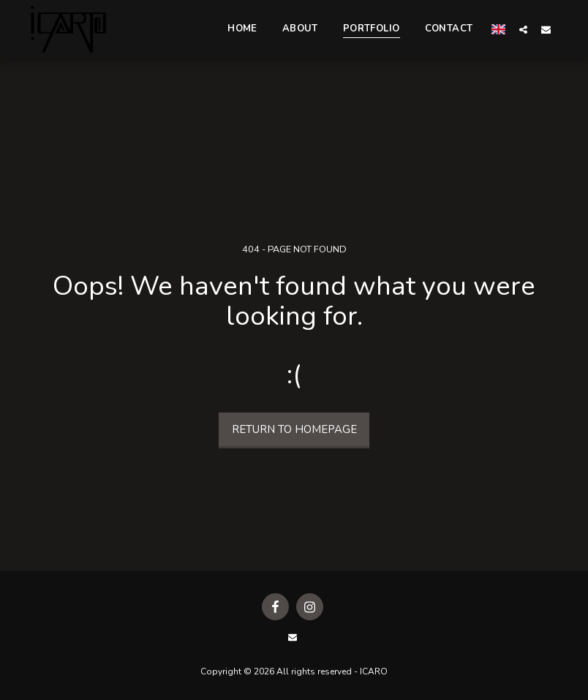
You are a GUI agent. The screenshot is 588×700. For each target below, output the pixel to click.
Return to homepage (294, 429)
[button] (523, 29)
